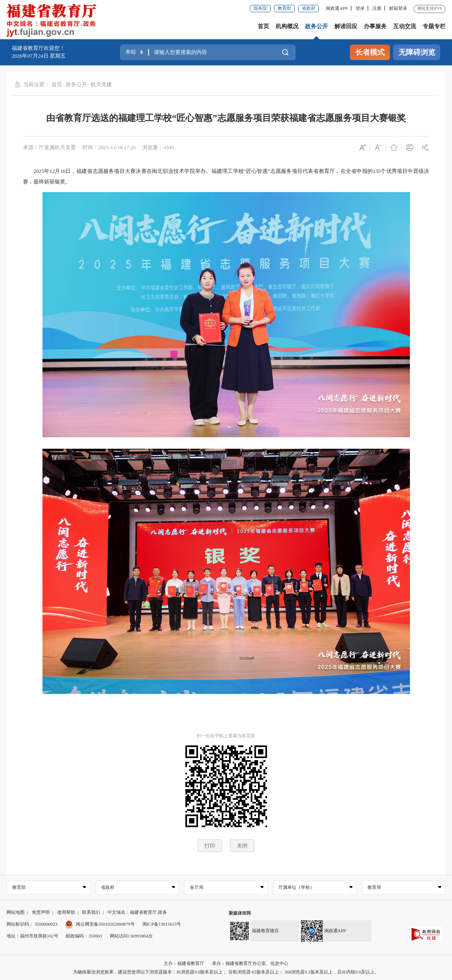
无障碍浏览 (417, 52)
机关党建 (101, 85)
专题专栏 (434, 26)
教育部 (284, 8)
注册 (377, 8)
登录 (360, 8)
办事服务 (375, 26)
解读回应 (346, 26)
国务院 (260, 8)
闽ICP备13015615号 (162, 924)
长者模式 (370, 52)
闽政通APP (337, 8)
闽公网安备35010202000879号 (100, 924)
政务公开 (316, 26)
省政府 (308, 8)
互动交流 (405, 26)
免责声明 (41, 912)
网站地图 (16, 912)
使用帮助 (66, 912)
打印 (210, 846)
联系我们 (91, 912)
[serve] (53, 22)
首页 (263, 26)
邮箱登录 (398, 8)
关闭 (242, 846)
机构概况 (287, 26)
